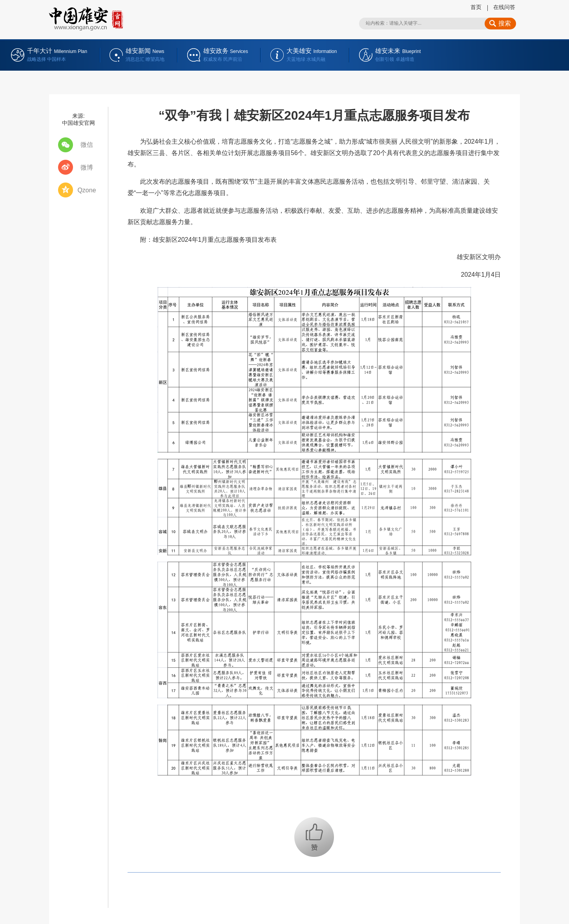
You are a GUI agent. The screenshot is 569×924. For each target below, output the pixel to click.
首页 (476, 7)
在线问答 (504, 7)
